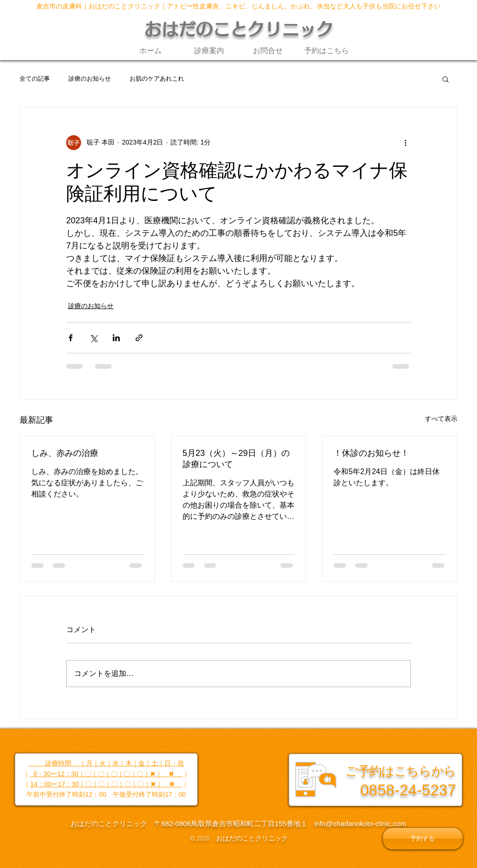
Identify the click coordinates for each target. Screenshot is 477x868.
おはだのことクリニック (239, 29)
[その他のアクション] (405, 143)
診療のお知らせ (90, 79)
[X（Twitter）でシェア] (93, 338)
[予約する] (423, 839)
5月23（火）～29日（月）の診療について (236, 459)
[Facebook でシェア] (71, 338)
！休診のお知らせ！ (371, 453)
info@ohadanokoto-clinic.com (360, 823)
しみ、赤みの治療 (65, 453)
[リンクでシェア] (139, 338)
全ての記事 (35, 79)
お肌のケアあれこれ (157, 79)
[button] (446, 79)
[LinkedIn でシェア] (116, 338)
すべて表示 (441, 419)
